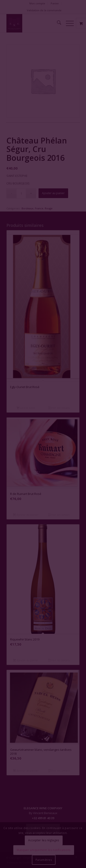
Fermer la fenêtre (43, 453)
